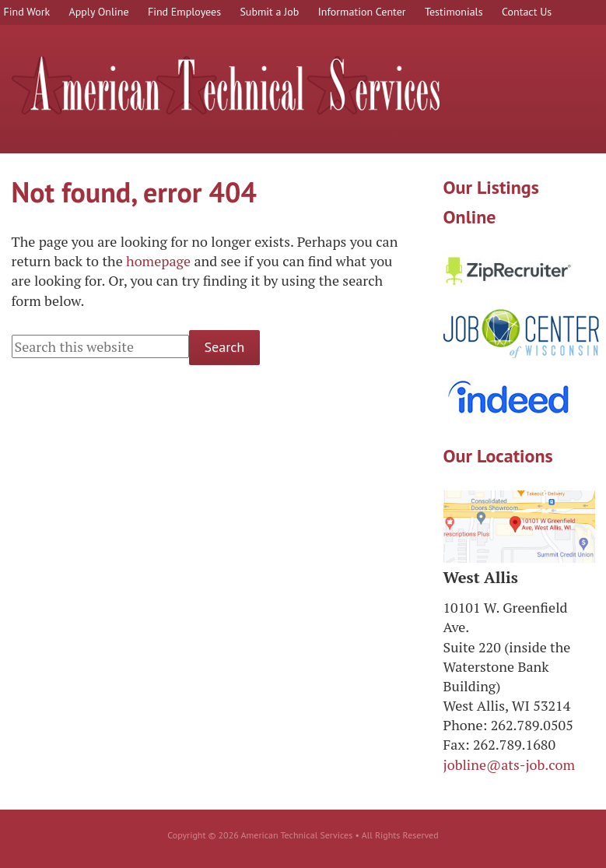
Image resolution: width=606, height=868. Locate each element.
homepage (158, 261)
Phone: (466, 725)
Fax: (457, 744)
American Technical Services (226, 85)
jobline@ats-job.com (509, 764)
